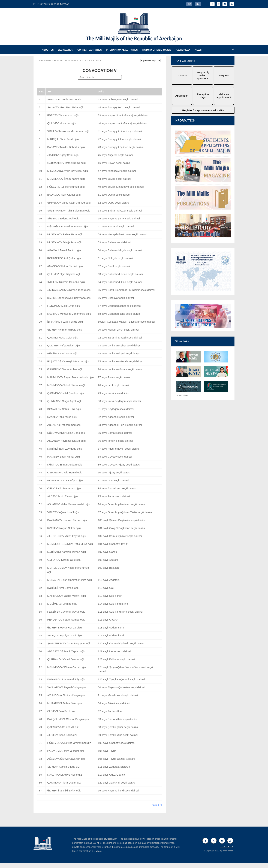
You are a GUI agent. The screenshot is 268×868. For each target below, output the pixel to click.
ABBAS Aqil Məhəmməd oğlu (64, 425)
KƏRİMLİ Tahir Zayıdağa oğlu (65, 449)
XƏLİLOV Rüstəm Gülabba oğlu (66, 282)
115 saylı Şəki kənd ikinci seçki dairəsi (120, 612)
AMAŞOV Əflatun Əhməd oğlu (65, 266)
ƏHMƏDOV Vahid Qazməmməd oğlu (69, 203)
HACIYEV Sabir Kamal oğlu (64, 457)
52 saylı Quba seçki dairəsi (114, 203)
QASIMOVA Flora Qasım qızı (64, 783)
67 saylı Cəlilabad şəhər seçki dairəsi (120, 306)
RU (198, 4)
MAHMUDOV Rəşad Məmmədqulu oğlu (70, 377)
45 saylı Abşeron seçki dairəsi (115, 155)
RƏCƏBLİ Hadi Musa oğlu (63, 353)
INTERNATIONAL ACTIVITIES (122, 50)
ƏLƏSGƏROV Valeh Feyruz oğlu (67, 536)
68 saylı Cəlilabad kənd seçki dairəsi (119, 314)
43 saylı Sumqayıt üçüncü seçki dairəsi (121, 147)
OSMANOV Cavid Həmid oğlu (65, 472)
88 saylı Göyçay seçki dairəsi (115, 457)
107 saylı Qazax (107, 552)
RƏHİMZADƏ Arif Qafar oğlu (64, 258)
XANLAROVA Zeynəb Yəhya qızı (67, 687)
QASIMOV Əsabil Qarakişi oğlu (66, 393)
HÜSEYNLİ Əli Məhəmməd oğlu (66, 187)
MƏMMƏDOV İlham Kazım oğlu (66, 179)
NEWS (198, 50)
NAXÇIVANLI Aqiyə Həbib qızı (65, 775)
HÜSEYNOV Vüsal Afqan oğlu (65, 480)
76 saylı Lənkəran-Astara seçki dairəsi (120, 369)
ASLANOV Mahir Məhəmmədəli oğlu (69, 504)
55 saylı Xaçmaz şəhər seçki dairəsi (119, 218)
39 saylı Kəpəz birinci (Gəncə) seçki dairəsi (123, 115)
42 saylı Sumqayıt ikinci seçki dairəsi (119, 139)
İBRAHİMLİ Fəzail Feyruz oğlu (65, 322)
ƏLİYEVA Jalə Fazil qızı (61, 711)
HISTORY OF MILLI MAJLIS (157, 50)
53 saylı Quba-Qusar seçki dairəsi (118, 99)
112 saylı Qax (106, 588)
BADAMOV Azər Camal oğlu (64, 195)
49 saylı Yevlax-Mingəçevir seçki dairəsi (121, 187)
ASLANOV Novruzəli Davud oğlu (66, 441)
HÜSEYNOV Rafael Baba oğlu (65, 234)
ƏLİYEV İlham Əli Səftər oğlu (64, 790)
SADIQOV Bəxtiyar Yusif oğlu (64, 635)
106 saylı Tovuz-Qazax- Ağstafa (117, 759)
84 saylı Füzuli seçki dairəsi (114, 703)
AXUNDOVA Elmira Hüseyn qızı (66, 695)
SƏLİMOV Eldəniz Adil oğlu (63, 218)
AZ (189, 4)
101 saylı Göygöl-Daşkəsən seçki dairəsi (122, 528)
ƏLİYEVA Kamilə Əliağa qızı (64, 767)
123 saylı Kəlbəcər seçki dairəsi (116, 659)
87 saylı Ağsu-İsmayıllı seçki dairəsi (119, 449)
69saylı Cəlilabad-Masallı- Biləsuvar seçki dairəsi (126, 322)
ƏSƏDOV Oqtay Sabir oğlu (63, 155)
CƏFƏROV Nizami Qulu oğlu (64, 560)
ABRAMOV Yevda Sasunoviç (64, 99)
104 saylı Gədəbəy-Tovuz (113, 544)
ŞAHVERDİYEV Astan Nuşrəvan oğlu (69, 643)
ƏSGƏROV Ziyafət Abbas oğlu (65, 369)
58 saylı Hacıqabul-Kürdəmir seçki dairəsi (122, 234)
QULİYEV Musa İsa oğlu (62, 123)
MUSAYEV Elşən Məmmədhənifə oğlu (70, 580)
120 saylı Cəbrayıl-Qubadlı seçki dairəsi (121, 643)
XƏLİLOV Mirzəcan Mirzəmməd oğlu (69, 131)
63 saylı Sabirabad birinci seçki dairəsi (120, 274)
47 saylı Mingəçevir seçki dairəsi (117, 171)
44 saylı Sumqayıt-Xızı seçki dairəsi (119, 107)
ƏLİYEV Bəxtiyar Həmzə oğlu (64, 627)
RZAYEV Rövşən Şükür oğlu (64, 528)
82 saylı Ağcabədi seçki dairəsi (116, 417)
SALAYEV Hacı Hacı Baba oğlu (66, 107)
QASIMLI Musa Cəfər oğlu (63, 338)
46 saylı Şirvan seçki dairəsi (114, 163)
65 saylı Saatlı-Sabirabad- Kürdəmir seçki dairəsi (127, 290)
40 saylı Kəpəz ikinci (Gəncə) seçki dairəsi (123, 123)
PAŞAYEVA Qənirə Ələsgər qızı (66, 751)
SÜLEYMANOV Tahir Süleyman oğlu (69, 211)
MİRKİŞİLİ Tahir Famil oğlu (63, 139)
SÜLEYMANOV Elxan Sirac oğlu (66, 433)
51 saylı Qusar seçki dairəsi (114, 195)
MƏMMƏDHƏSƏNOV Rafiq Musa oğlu (70, 544)
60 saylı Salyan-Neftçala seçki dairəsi (120, 250)
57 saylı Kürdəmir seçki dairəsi (116, 226)
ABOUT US (48, 50)
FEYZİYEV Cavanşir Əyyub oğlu (66, 612)
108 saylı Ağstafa (108, 560)
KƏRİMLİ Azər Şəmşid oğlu (63, 588)
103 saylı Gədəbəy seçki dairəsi (116, 743)
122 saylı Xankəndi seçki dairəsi (117, 783)
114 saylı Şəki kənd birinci (113, 604)
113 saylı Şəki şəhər (110, 596)
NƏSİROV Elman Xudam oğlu (65, 465)
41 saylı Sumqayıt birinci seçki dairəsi (120, 131)
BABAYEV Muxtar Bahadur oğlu (66, 147)
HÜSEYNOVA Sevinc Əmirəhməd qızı (69, 743)
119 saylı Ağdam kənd (111, 635)
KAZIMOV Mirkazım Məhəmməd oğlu (69, 314)
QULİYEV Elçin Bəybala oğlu (64, 274)
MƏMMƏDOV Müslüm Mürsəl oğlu (68, 226)
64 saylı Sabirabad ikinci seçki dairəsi (120, 282)
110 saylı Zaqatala (109, 580)
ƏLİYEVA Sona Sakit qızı (62, 735)
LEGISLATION (65, 50)
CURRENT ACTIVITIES (90, 50)
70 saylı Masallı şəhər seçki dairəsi (118, 330)
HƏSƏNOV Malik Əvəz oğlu (64, 306)
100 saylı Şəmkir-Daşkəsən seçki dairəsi (122, 520)
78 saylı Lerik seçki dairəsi (113, 385)
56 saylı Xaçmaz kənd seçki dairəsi (118, 790)
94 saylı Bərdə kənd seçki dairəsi (117, 488)
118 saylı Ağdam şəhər (111, 627)
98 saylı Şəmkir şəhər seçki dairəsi (118, 727)
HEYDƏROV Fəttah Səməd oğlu (66, 620)
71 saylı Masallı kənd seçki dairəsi (118, 695)
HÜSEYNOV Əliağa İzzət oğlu (65, 242)
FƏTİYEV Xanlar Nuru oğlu (63, 115)
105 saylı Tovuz (107, 751)
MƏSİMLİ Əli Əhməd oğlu (62, 604)
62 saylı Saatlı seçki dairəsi (114, 266)
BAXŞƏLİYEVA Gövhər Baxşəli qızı (68, 719)
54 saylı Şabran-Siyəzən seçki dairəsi (120, 211)
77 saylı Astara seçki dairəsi (114, 377)
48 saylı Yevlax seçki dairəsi (114, 179)
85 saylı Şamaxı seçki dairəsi (115, 433)
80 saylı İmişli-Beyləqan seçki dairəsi (119, 401)
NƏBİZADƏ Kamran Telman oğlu (67, 552)
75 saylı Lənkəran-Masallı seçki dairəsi (121, 361)
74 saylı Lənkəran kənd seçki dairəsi (119, 353)
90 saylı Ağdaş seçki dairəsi (114, 472)
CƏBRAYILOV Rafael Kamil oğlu (66, 163)
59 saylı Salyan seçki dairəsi (115, 242)
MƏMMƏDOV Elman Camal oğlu (67, 667)
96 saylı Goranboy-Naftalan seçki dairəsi (122, 504)
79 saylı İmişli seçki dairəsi (113, 393)
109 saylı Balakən (108, 568)
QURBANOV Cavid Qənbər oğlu (66, 659)
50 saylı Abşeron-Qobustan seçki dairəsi (121, 687)
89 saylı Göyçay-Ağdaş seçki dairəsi (119, 465)
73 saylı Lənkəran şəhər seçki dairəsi (120, 345)
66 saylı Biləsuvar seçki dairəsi (116, 298)
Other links (182, 341)
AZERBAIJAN (183, 50)
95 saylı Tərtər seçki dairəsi (114, 496)
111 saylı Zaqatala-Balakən (114, 767)
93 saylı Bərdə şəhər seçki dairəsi (118, 719)
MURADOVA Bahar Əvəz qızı (64, 703)
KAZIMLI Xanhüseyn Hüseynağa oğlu (69, 298)
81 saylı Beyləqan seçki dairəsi (116, 409)
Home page (45, 61)
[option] (203, 184)
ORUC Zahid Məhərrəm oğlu (64, 488)
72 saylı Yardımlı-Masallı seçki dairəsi (120, 338)
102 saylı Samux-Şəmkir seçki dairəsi (120, 536)
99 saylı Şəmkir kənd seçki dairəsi (118, 735)
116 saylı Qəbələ (108, 620)
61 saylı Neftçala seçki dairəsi (115, 258)
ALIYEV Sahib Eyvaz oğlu (63, 496)
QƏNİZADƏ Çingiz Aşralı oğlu (65, 401)
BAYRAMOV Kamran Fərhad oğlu (67, 520)
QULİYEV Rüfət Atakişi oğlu (64, 345)
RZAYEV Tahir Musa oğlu (62, 417)
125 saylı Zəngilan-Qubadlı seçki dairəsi (121, 679)
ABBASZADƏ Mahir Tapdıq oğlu (66, 651)
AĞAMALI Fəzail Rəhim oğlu (64, 250)
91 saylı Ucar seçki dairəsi (113, 480)
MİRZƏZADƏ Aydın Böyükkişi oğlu (68, 171)
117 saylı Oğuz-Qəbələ (111, 775)
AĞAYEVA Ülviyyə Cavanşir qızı (66, 759)
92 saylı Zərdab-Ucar (110, 711)
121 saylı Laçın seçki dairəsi (114, 651)
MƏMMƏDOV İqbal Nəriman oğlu (67, 385)
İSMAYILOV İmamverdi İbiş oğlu (66, 679)
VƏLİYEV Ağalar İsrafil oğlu (63, 512)
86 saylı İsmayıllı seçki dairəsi (115, 441)
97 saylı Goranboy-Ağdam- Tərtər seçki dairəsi (125, 512)
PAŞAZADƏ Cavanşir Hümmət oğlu (68, 361)
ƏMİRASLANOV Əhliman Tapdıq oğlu (69, 290)
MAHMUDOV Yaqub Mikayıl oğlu (67, 596)
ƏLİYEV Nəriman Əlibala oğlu (65, 330)
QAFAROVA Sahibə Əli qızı (63, 727)
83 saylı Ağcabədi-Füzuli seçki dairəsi (120, 425)
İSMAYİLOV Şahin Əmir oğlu (64, 409)
